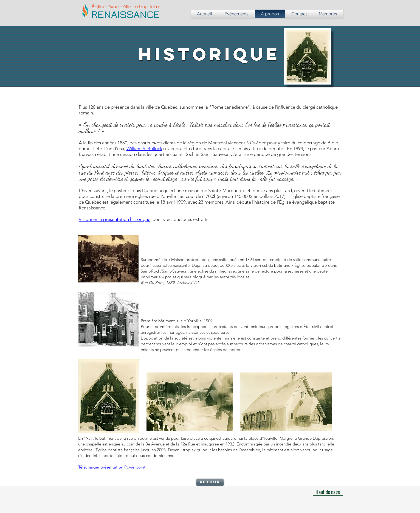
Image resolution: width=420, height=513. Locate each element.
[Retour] (210, 482)
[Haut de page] (328, 492)
